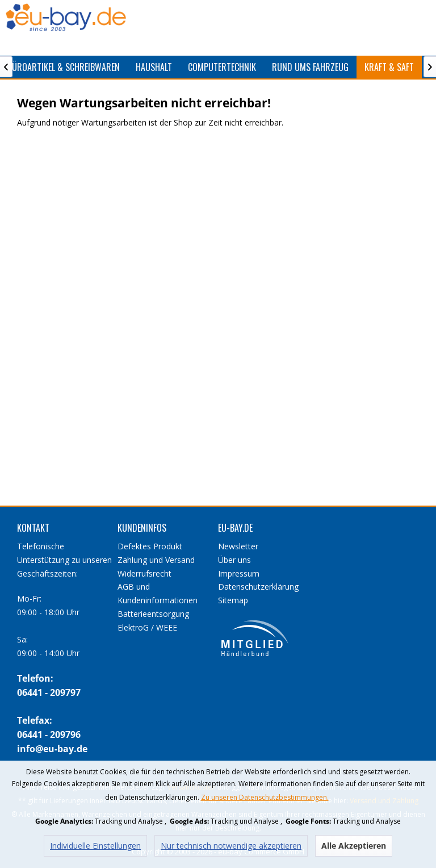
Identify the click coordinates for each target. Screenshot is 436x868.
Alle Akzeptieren (354, 846)
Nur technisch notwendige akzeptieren (231, 846)
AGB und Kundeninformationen (158, 593)
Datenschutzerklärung (258, 587)
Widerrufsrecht (144, 573)
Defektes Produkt (150, 546)
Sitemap (233, 600)
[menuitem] (154, 67)
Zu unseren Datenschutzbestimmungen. (265, 797)
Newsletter (238, 546)
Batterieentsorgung (153, 614)
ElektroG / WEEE (147, 627)
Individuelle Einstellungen (95, 846)
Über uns (234, 560)
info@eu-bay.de (52, 749)
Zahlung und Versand (156, 560)
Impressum (239, 573)
